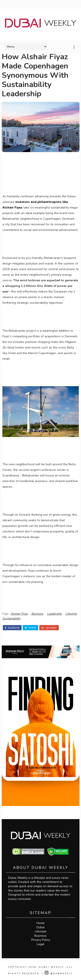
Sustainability (11, 618)
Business (37, 614)
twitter (30, 628)
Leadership (54, 614)
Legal (40, 944)
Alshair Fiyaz (19, 614)
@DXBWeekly (59, 974)
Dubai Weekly (51, 967)
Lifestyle (71, 614)
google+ (49, 628)
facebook (12, 628)
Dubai (40, 927)
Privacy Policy (41, 940)
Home (40, 923)
